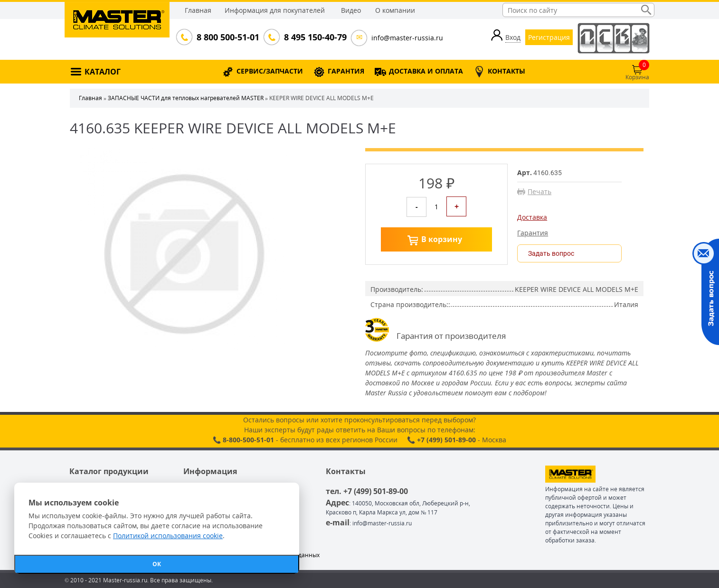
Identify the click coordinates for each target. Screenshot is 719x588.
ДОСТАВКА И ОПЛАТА (426, 71)
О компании (395, 10)
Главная (198, 10)
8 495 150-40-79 (314, 37)
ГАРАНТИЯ (346, 71)
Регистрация (549, 37)
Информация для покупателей (275, 10)
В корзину (442, 239)
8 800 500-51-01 (227, 37)
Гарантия (533, 233)
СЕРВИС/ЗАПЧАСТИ (270, 71)
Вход (513, 37)
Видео (351, 10)
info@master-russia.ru (407, 38)
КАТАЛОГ (103, 72)
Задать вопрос (551, 253)
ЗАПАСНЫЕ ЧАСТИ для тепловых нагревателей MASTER (186, 98)
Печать (539, 192)
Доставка (532, 217)
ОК (157, 564)
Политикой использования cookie (168, 536)
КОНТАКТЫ (506, 71)
